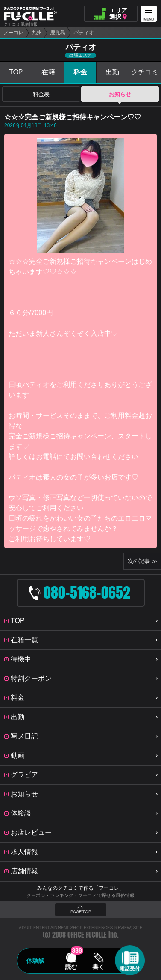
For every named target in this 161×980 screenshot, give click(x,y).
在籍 (48, 72)
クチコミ (145, 72)
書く (99, 967)
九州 (37, 33)
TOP (16, 72)
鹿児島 (58, 33)
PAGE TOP (81, 912)
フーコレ (13, 33)
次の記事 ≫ (142, 561)
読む (71, 967)
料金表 (41, 94)
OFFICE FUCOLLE (87, 935)
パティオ (84, 33)
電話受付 (130, 968)
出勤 (112, 72)
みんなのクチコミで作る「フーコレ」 (81, 888)
